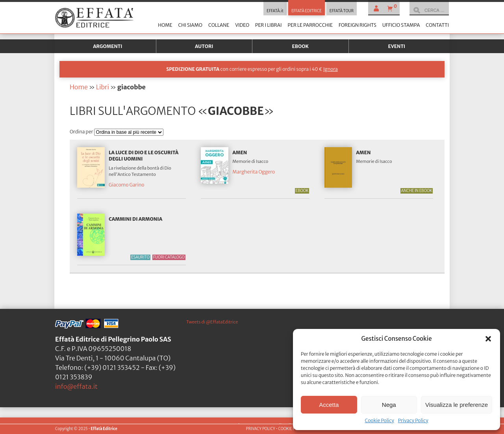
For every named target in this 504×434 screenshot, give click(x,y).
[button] (488, 339)
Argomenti (107, 46)
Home (165, 25)
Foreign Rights (358, 25)
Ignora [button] (331, 69)
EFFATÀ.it (275, 11)
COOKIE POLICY (292, 429)
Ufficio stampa (401, 25)
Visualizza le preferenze (457, 405)
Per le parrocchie (310, 25)
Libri (103, 87)
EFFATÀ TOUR (342, 11)
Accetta (329, 405)
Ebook (300, 46)
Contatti (437, 25)
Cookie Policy (379, 420)
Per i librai (269, 25)
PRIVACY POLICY (261, 429)
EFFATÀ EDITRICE (307, 11)
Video (242, 25)
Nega (389, 405)
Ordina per (82, 132)
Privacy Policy (413, 420)
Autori (204, 46)
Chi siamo (190, 25)
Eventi (397, 46)
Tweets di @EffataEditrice (212, 322)
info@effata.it (76, 386)
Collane (219, 25)
